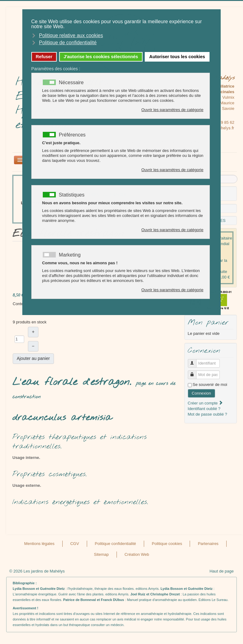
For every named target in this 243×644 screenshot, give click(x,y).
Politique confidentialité (115, 544)
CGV (75, 544)
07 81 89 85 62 (221, 122)
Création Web (137, 554)
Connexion (201, 393)
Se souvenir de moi (210, 385)
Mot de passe (194, 372)
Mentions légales (39, 544)
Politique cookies (167, 544)
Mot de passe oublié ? (208, 414)
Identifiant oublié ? (204, 409)
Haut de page (222, 571)
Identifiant (194, 361)
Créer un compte (205, 403)
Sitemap (101, 554)
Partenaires (208, 544)
